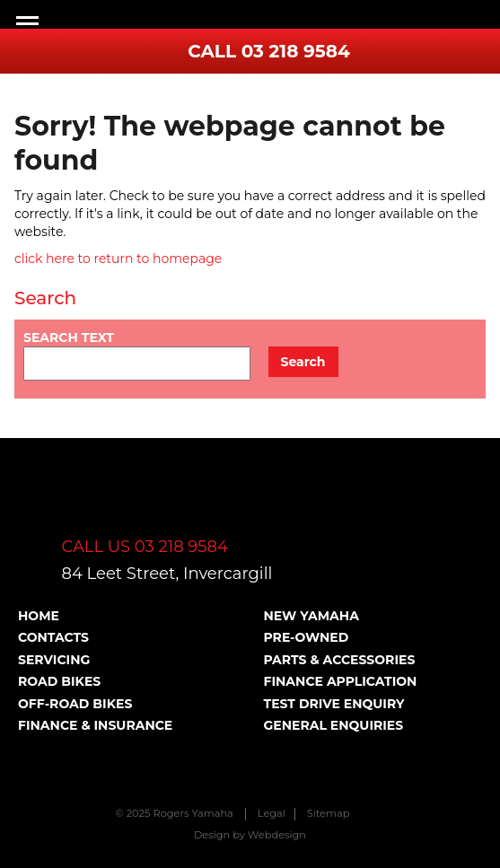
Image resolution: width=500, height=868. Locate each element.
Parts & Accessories (340, 660)
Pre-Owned (307, 637)
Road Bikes (59, 681)
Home (39, 616)
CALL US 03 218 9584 (145, 547)
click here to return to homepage (118, 259)
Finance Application (341, 681)
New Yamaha (311, 616)
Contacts (53, 637)
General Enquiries (334, 725)
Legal (272, 813)
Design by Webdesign (250, 835)
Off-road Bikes (75, 704)
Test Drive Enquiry (334, 704)
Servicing (54, 660)
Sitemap (329, 813)
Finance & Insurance (95, 725)
